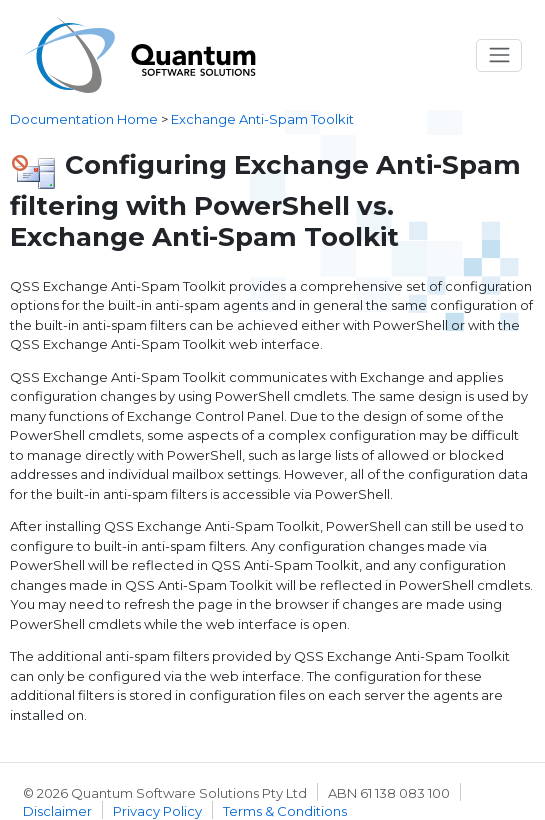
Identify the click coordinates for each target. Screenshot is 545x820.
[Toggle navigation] (499, 55)
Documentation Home (84, 119)
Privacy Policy (157, 811)
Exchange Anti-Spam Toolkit (262, 119)
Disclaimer (57, 811)
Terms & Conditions (285, 811)
